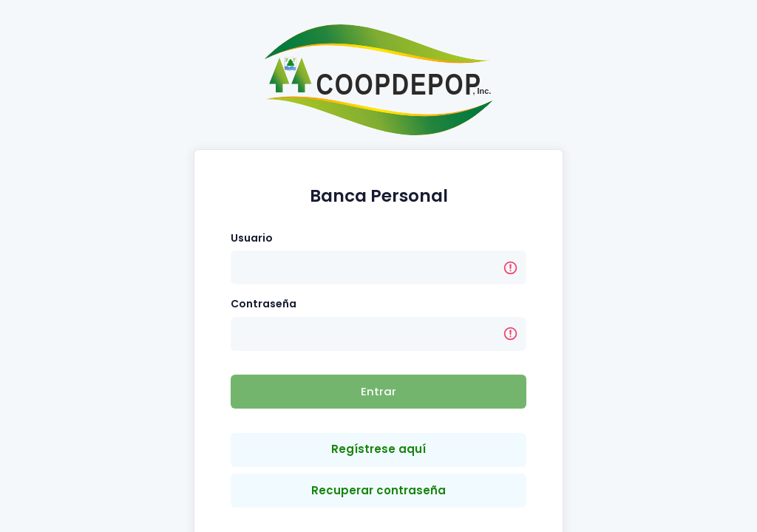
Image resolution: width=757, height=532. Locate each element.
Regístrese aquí (378, 449)
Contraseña (264, 304)
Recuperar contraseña (378, 490)
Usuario (252, 238)
